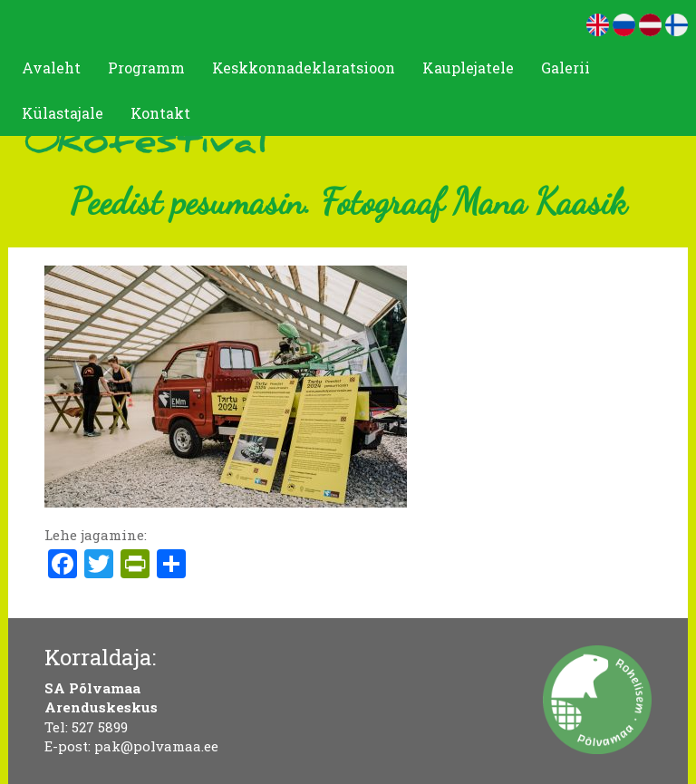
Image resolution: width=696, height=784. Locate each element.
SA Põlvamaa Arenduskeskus (101, 697)
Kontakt (160, 113)
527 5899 (100, 727)
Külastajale (63, 113)
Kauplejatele (468, 68)
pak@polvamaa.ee (156, 746)
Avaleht (51, 68)
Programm (146, 68)
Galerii (565, 68)
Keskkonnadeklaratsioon (304, 68)
